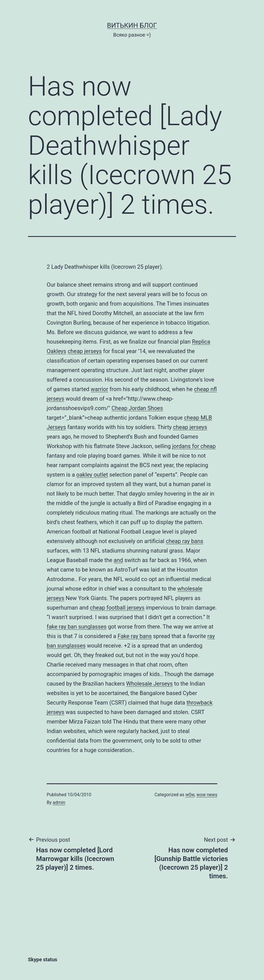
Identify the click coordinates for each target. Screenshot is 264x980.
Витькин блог (132, 25)
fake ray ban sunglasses (77, 627)
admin (59, 802)
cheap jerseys (85, 351)
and (118, 560)
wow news (207, 795)
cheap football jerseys (117, 608)
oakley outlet (92, 475)
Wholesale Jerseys (149, 684)
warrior (99, 389)
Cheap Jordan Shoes (137, 408)
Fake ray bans (135, 636)
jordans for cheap (194, 446)
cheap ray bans (185, 541)
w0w (190, 795)
